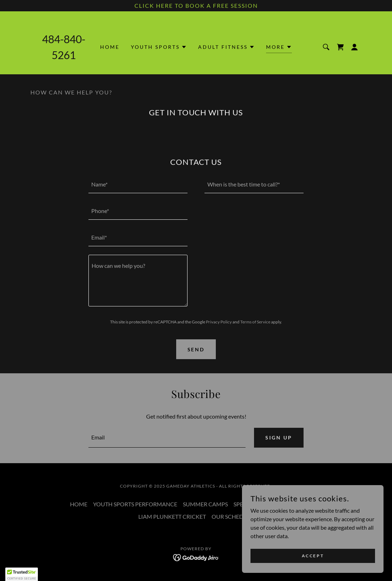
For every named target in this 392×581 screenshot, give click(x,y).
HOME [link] (110, 47)
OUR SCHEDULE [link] (233, 516)
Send (196, 349)
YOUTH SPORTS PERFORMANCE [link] (135, 504)
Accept (313, 556)
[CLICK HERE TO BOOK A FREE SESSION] (196, 6)
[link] (340, 47)
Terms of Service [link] (255, 322)
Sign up (279, 438)
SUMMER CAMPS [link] (205, 504)
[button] (159, 47)
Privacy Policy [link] (219, 322)
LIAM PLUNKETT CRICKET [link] (172, 516)
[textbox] (138, 184)
